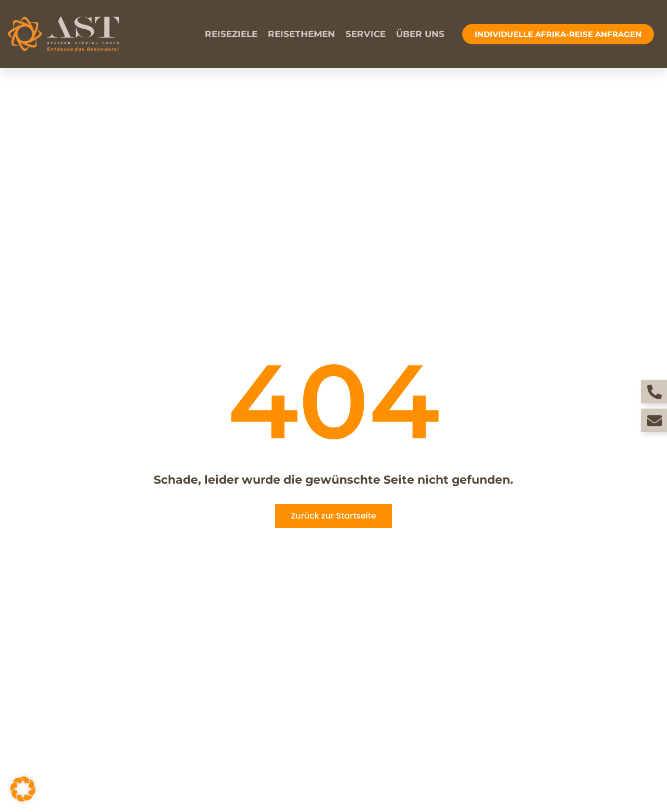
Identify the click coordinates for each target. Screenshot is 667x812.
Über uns (420, 34)
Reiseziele (231, 34)
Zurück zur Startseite (333, 516)
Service (366, 34)
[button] (23, 789)
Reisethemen (301, 34)
